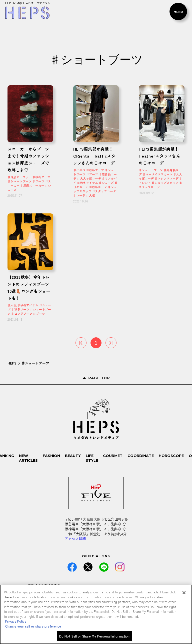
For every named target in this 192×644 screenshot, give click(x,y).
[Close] (184, 593)
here (9, 597)
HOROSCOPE (171, 456)
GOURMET (113, 456)
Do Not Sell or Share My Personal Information (94, 636)
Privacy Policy (16, 621)
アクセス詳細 (75, 539)
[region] (96, 614)
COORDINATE (141, 456)
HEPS (12, 363)
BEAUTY (73, 456)
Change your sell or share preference (33, 626)
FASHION (51, 456)
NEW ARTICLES (28, 458)
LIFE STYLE (92, 458)
